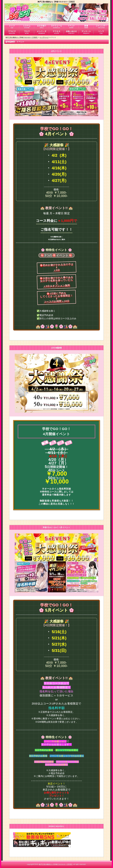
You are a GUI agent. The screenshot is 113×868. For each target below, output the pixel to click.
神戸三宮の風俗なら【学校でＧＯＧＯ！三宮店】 (56, 864)
